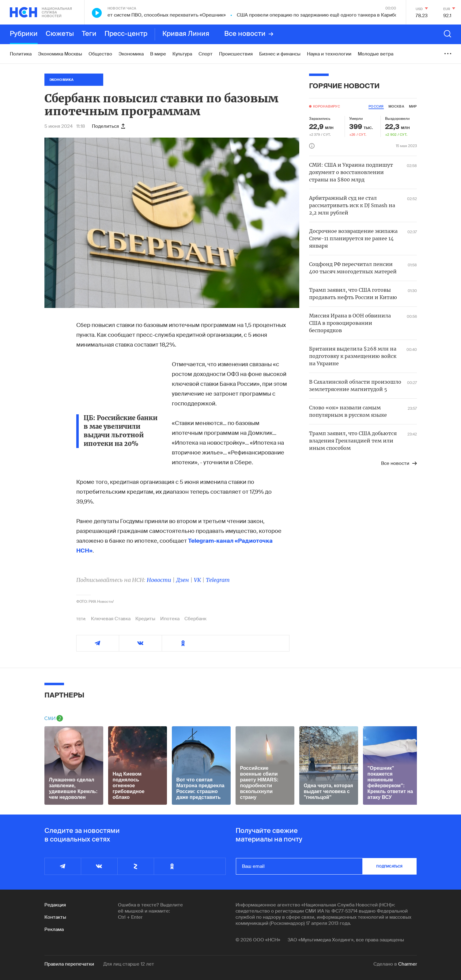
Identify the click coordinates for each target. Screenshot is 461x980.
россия (376, 106)
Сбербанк (195, 619)
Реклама (54, 929)
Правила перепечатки (69, 964)
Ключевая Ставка (111, 619)
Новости (159, 580)
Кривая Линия (186, 34)
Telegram (218, 580)
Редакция (55, 905)
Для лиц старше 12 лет (129, 964)
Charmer (408, 964)
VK (197, 580)
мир (413, 106)
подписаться (389, 866)
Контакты (55, 917)
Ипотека (170, 619)
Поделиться (108, 126)
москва (396, 106)
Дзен (183, 580)
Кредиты (145, 619)
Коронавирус (327, 106)
